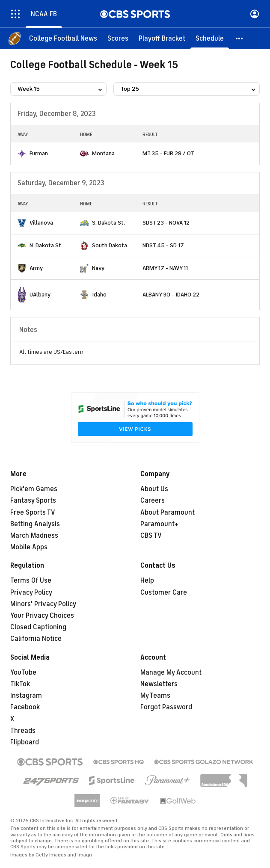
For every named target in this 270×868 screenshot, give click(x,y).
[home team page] (22, 154)
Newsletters (159, 684)
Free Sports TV (33, 513)
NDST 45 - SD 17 (163, 245)
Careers (153, 501)
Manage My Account (171, 672)
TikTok (20, 684)
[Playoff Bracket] (162, 39)
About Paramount (168, 513)
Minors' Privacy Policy (43, 604)
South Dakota (110, 245)
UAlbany (40, 295)
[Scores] (118, 39)
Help (147, 581)
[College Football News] (63, 39)
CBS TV (151, 536)
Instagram (26, 696)
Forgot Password (166, 707)
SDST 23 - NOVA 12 (166, 223)
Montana (103, 153)
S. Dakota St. (108, 223)
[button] (240, 39)
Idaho (99, 295)
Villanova (41, 223)
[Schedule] (210, 39)
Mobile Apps (29, 547)
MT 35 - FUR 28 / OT (168, 153)
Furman (39, 153)
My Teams (155, 696)
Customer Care (164, 592)
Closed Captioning (38, 627)
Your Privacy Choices (42, 616)
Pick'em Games (34, 489)
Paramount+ (159, 524)
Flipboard (25, 742)
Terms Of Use (31, 581)
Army (36, 268)
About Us (154, 489)
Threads (23, 731)
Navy (98, 268)
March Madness (34, 536)
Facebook (25, 707)
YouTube (23, 672)
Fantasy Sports (33, 501)
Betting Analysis (35, 524)
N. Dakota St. (46, 245)
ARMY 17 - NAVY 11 (165, 268)
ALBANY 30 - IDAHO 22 (171, 295)
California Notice (36, 639)
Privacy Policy (31, 592)
